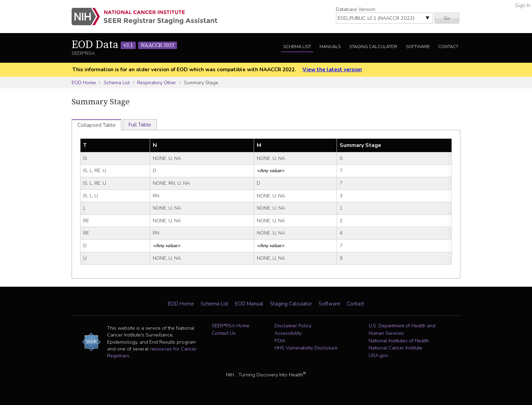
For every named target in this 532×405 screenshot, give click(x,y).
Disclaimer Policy (293, 326)
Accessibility (288, 333)
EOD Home (84, 82)
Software (418, 47)
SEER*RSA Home (231, 326)
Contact (448, 47)
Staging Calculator (373, 47)
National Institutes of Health (399, 341)
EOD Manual (249, 304)
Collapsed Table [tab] (97, 125)
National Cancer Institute (395, 348)
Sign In (523, 5)
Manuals (330, 47)
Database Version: (356, 9)
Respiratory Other (157, 82)
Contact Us (224, 333)
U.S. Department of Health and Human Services (402, 329)
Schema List (297, 47)
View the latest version (332, 70)
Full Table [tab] (140, 125)
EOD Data (124, 45)
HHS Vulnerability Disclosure (306, 348)
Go (447, 18)
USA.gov (378, 355)
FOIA (280, 341)
